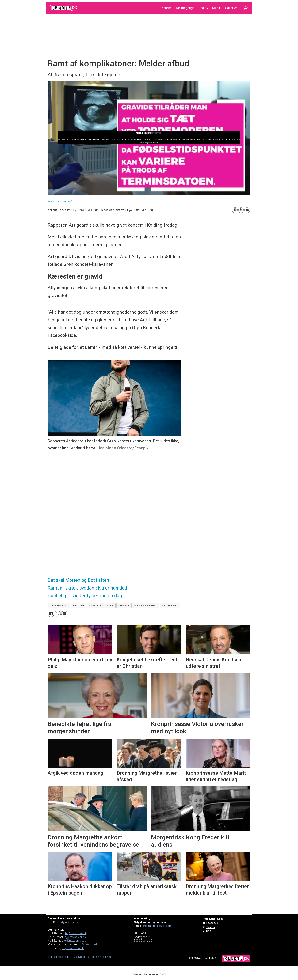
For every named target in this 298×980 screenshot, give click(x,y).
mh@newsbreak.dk (89, 944)
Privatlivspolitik (80, 957)
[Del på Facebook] (235, 210)
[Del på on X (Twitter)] (241, 210)
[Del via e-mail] (247, 210)
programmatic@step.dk (157, 926)
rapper (79, 605)
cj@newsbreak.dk (75, 937)
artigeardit (59, 605)
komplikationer (101, 605)
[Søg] (246, 8)
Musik (216, 8)
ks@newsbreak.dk (75, 941)
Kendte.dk (63, 957)
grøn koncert (145, 605)
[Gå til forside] (64, 8)
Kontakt (53, 957)
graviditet (170, 605)
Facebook (212, 923)
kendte (124, 605)
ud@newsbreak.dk (71, 922)
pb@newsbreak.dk (73, 948)
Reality (203, 8)
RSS (209, 931)
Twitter (211, 927)
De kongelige (185, 8)
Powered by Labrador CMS (149, 974)
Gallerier (231, 8)
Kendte (167, 8)
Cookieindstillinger (101, 957)
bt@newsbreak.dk (76, 933)
